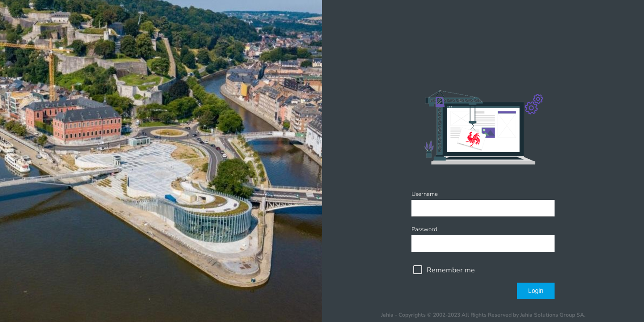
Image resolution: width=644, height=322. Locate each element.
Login (536, 291)
